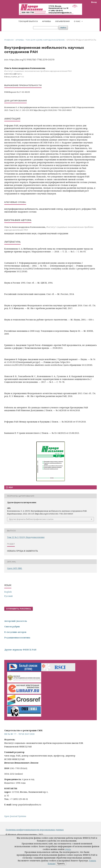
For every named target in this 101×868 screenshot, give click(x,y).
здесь (68, 849)
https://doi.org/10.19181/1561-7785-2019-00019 (32, 60)
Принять (61, 864)
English (8, 592)
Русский (8, 596)
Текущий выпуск (28, 21)
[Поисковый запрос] (46, 28)
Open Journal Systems (15, 816)
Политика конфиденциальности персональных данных (35, 830)
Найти (63, 28)
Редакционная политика (17, 638)
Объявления (62, 21)
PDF (11, 487)
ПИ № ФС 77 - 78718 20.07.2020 (19, 734)
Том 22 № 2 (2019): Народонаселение (45, 40)
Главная (9, 40)
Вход (94, 2)
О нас (77, 21)
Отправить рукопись (19, 609)
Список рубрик (12, 627)
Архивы (46, 21)
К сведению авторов (15, 632)
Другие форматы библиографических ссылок (31, 519)
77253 (22, 77)
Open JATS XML (15, 568)
